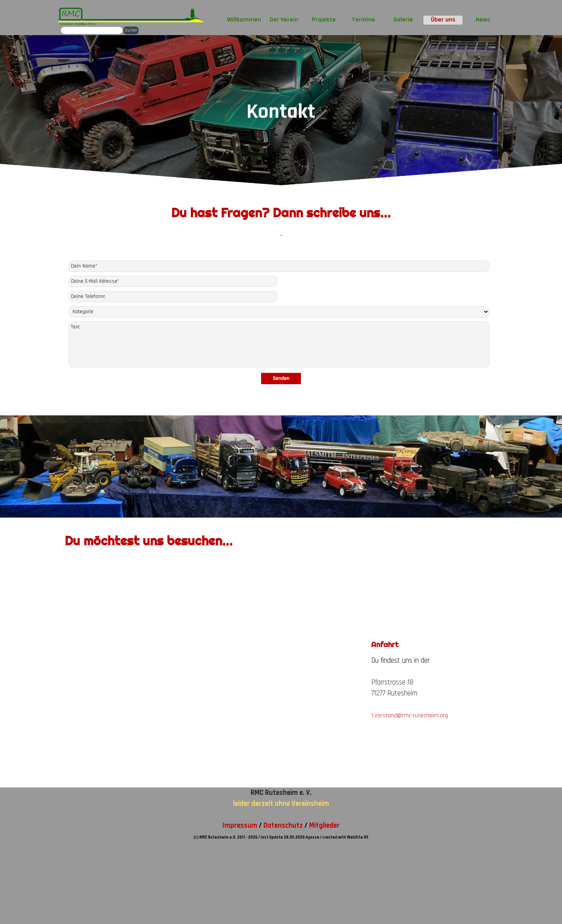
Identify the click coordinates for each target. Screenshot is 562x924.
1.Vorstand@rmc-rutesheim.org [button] (410, 716)
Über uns (443, 20)
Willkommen (244, 20)
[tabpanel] (281, 225)
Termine (363, 20)
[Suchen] (92, 30)
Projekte (324, 20)
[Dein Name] (279, 266)
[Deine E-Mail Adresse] (173, 281)
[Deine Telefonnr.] (173, 297)
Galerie (403, 20)
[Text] (279, 344)
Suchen (131, 30)
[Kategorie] (279, 312)
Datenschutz (283, 826)
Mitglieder (324, 826)
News (483, 20)
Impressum (240, 826)
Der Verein (284, 20)
